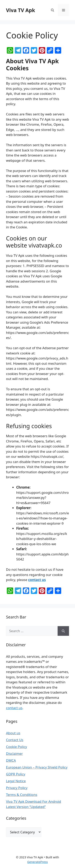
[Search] (63, 631)
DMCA (11, 760)
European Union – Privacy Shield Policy (37, 767)
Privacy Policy (17, 788)
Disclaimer (14, 754)
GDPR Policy (16, 774)
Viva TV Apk (20, 10)
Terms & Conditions (22, 795)
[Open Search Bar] (52, 10)
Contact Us (15, 740)
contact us (37, 580)
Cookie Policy (16, 747)
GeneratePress (37, 862)
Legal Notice (16, 781)
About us (13, 733)
